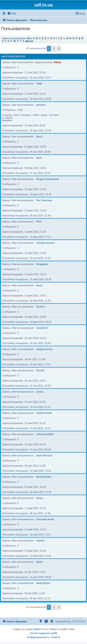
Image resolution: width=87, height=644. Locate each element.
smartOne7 (42, 328)
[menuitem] (12, 14)
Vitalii (39, 84)
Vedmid (40, 541)
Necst (39, 136)
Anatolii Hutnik (44, 413)
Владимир (42, 264)
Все (29, 38)
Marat (39, 562)
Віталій (40, 370)
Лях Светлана (44, 200)
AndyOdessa (43, 583)
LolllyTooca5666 (45, 434)
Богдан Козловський (48, 179)
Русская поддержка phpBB (43, 633)
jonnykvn (41, 105)
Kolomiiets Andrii (45, 519)
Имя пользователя (13, 57)
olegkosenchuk (44, 349)
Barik (39, 158)
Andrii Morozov (44, 455)
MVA (39, 222)
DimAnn (41, 307)
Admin (57, 62)
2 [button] (54, 49)
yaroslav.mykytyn (45, 243)
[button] (59, 49)
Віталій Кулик (44, 477)
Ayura (39, 285)
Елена (40, 392)
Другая (29, 41)
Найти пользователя (14, 38)
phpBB (36, 629)
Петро (40, 498)
